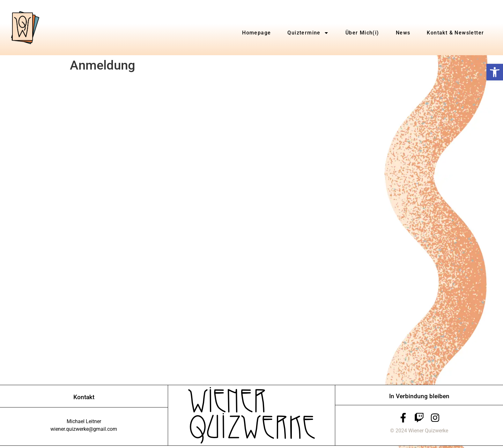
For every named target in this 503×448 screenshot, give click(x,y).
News (403, 33)
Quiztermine (308, 33)
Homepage (256, 33)
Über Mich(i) (362, 33)
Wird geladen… (172, 228)
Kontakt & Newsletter (455, 33)
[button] (495, 72)
